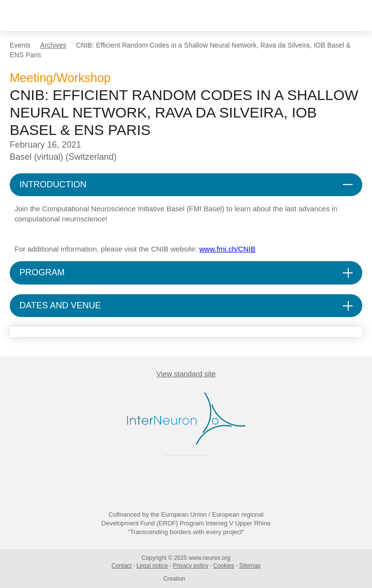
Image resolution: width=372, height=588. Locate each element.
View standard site (186, 374)
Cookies (224, 566)
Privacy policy (191, 566)
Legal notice (152, 566)
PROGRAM (42, 272)
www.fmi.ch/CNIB (227, 249)
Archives (53, 45)
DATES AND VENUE (60, 305)
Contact (122, 566)
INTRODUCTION (53, 185)
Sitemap (250, 566)
